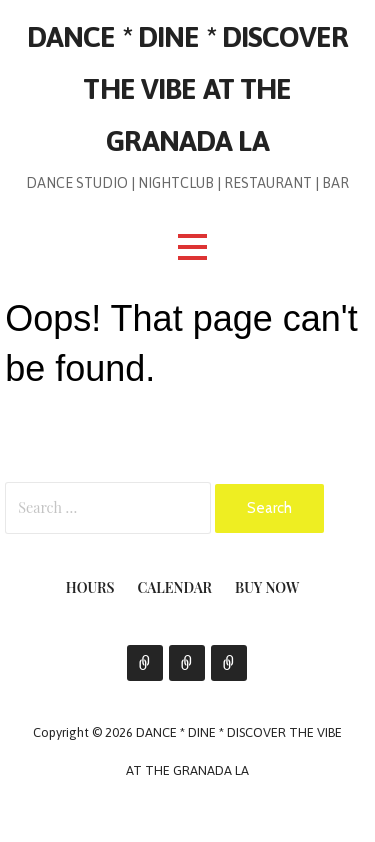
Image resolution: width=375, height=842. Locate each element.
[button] (192, 247)
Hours (90, 587)
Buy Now (267, 587)
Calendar (175, 587)
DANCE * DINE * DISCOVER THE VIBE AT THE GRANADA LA (187, 88)
